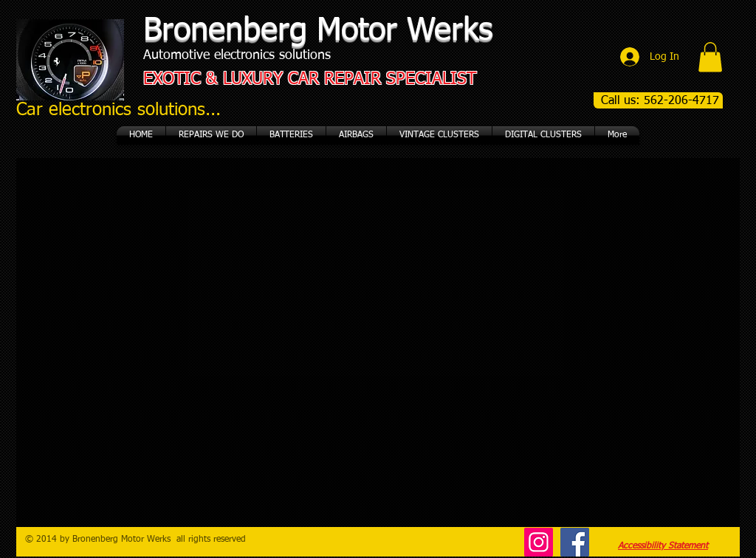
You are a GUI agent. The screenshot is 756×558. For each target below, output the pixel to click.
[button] (710, 57)
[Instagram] (539, 542)
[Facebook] (575, 542)
